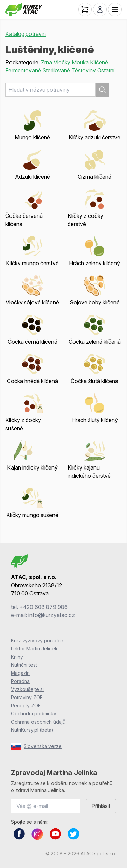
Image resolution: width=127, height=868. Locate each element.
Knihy (17, 657)
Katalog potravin (26, 34)
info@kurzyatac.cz (52, 615)
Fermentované (23, 70)
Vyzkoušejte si (27, 689)
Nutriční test (24, 665)
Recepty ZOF (26, 705)
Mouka (80, 62)
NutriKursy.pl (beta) (32, 730)
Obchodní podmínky (34, 714)
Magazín (20, 673)
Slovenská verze (36, 746)
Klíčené (99, 62)
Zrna (47, 62)
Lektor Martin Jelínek (34, 649)
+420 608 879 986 (44, 607)
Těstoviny (84, 70)
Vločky (62, 62)
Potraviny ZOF (27, 697)
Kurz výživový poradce (37, 641)
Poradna (20, 681)
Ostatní (106, 70)
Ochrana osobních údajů (38, 722)
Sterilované (56, 70)
